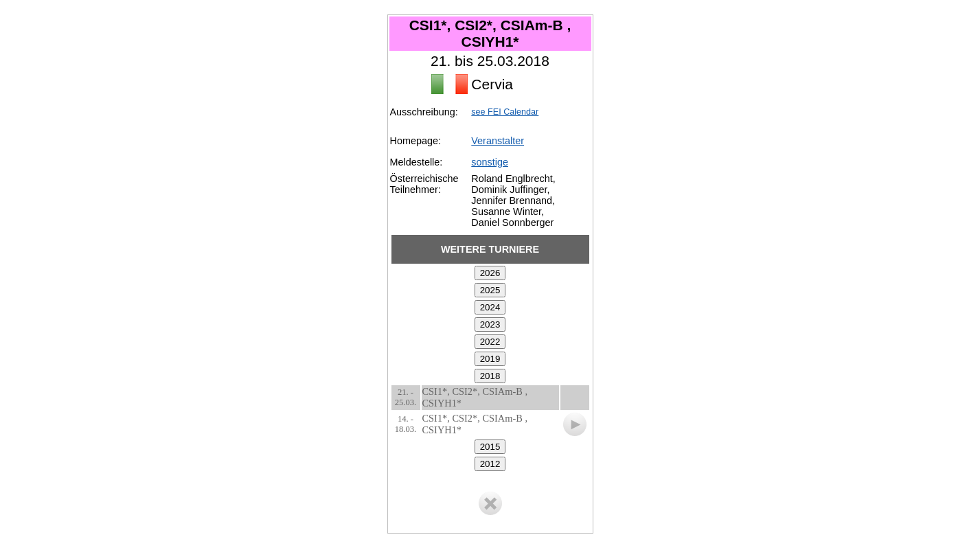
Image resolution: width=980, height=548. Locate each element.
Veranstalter (498, 141)
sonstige (490, 162)
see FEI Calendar (505, 112)
